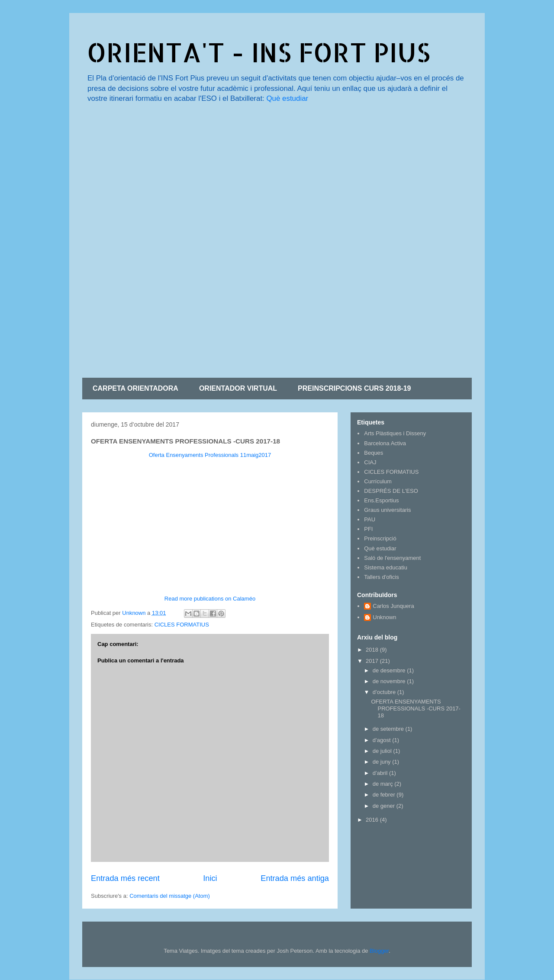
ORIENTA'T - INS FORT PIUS (258, 52)
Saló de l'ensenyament (392, 558)
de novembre (390, 681)
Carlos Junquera (393, 606)
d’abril (381, 773)
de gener (385, 806)
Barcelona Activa (385, 443)
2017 (373, 661)
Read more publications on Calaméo (210, 599)
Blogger (379, 951)
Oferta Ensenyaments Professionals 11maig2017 (210, 455)
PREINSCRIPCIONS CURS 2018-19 (354, 388)
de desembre (390, 670)
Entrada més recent (125, 878)
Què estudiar (287, 98)
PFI (368, 529)
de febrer (385, 795)
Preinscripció (380, 538)
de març (384, 784)
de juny (383, 762)
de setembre (389, 729)
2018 (373, 650)
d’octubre (385, 692)
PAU (370, 519)
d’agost (383, 740)
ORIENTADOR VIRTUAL (238, 388)
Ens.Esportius (381, 500)
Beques (374, 453)
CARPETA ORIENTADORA (135, 388)
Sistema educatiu (386, 567)
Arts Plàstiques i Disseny (395, 433)
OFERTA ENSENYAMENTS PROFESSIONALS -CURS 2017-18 (415, 708)
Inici (210, 878)
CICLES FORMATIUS (182, 625)
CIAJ (370, 462)
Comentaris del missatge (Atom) (170, 896)
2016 (373, 820)
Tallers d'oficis (382, 577)
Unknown (384, 617)
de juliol (383, 751)
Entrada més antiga (295, 878)
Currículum (378, 481)
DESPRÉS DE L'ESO (391, 491)
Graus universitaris (387, 510)
